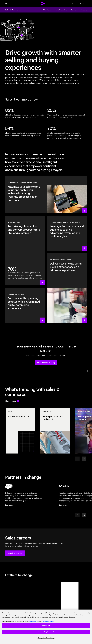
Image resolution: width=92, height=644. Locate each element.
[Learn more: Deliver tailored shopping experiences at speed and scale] (67, 288)
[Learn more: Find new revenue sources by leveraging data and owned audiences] (67, 233)
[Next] (84, 459)
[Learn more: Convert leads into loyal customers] (25, 251)
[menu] (6, 3)
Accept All (46, 626)
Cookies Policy (34, 621)
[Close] (89, 613)
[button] (46, 363)
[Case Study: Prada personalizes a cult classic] (55, 431)
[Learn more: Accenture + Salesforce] (11, 505)
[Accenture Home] (43, 3)
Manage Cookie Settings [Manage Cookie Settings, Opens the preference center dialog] (46, 638)
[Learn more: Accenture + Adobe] (65, 505)
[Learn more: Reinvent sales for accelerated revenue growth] (46, 195)
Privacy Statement (48, 621)
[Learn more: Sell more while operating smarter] (25, 305)
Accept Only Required (46, 632)
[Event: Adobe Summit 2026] (20, 431)
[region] (46, 627)
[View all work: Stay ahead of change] (12, 401)
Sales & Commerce (13, 10)
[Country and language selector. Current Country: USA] (81, 3)
